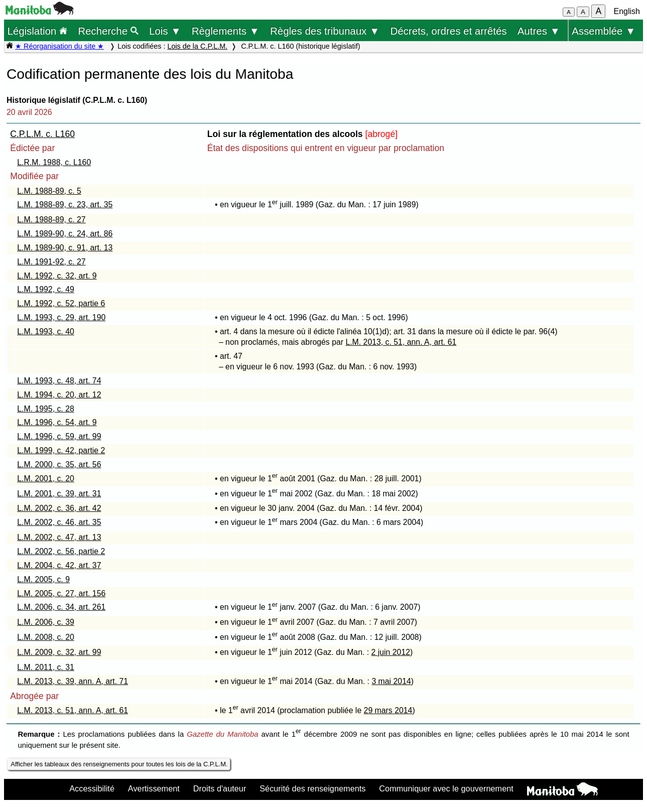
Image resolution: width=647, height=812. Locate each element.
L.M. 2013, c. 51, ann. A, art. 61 (401, 342)
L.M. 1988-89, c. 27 (51, 220)
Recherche (108, 31)
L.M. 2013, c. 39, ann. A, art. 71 (73, 681)
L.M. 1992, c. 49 (46, 289)
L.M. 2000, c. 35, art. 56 (59, 464)
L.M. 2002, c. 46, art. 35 (59, 522)
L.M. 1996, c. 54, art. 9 (57, 422)
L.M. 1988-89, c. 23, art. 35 (65, 205)
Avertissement (154, 788)
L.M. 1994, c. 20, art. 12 (59, 395)
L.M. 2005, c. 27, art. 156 (61, 593)
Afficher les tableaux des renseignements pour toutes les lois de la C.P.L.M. (119, 764)
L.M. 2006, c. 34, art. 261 (61, 607)
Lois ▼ (165, 31)
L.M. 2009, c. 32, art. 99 (59, 652)
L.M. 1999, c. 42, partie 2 (61, 450)
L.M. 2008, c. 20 (46, 637)
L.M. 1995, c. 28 (46, 409)
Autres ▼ (539, 31)
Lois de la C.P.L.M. (197, 46)
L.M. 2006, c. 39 (46, 622)
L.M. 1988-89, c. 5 (49, 191)
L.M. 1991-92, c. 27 (51, 262)
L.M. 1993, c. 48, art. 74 (59, 381)
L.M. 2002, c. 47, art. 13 (59, 537)
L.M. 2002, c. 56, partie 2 (61, 551)
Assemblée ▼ (604, 31)
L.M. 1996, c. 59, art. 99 (59, 436)
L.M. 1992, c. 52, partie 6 (61, 303)
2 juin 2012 (391, 652)
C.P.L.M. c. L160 (42, 134)
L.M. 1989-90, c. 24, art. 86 (65, 234)
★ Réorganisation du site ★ (59, 46)
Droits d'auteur (220, 788)
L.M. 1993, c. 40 (46, 331)
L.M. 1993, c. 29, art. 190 (61, 317)
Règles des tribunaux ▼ (325, 31)
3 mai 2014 (391, 681)
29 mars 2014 (388, 710)
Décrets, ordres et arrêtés (448, 31)
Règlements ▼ (226, 31)
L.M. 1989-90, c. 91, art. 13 (65, 248)
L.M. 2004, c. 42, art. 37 (59, 565)
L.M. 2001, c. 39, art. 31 (59, 494)
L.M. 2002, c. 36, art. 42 (59, 508)
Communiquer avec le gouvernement (446, 788)
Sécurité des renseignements (312, 788)
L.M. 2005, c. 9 (43, 579)
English (627, 11)
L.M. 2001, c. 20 (46, 479)
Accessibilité (92, 788)
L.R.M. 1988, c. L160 (54, 162)
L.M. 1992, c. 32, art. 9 (57, 276)
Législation (37, 31)
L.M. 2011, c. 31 (46, 667)
